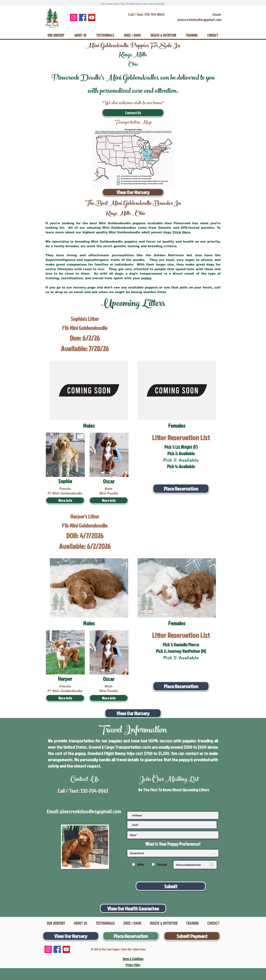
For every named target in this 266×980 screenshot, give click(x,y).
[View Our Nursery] (133, 192)
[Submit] (171, 886)
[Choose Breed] (173, 853)
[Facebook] (83, 17)
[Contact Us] (133, 113)
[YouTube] (92, 17)
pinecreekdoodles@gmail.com (91, 811)
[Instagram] (74, 17)
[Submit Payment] (192, 936)
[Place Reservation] (181, 489)
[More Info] (65, 500)
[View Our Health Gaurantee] (133, 908)
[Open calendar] (212, 865)
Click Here (181, 232)
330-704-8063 (94, 791)
